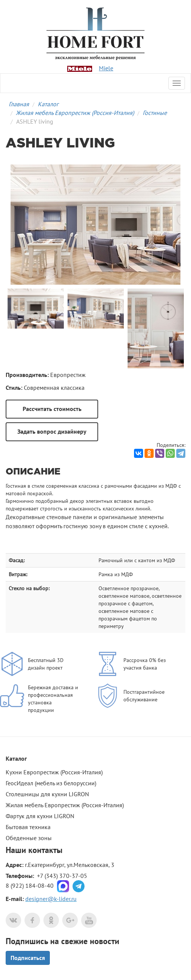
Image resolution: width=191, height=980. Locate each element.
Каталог (48, 104)
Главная (19, 104)
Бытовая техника (28, 827)
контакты (45, 850)
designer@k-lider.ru (51, 899)
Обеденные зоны (29, 838)
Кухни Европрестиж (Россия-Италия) (54, 772)
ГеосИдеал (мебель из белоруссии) (51, 783)
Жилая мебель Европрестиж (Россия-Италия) (75, 113)
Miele (106, 68)
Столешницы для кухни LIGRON (47, 794)
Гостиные (155, 113)
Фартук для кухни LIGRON (40, 816)
